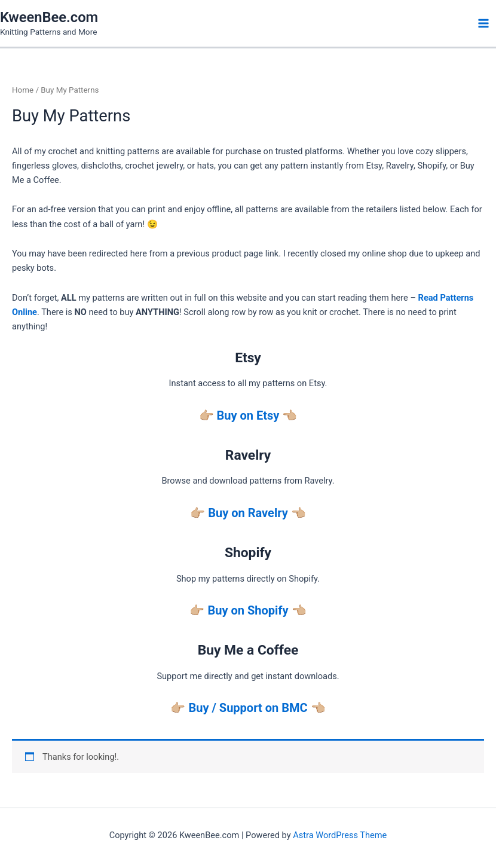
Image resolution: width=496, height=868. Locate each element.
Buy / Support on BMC (248, 708)
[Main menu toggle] (483, 23)
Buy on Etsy (248, 415)
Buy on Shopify (248, 610)
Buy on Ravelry (248, 513)
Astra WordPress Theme (340, 835)
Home (23, 90)
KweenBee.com (49, 17)
